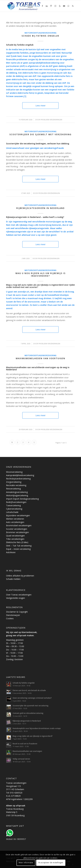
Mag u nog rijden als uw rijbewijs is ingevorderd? (40, 275)
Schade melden (13, 579)
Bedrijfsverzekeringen (16, 502)
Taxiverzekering (13, 505)
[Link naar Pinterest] (51, 6)
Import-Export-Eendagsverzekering (22, 499)
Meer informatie (26, 863)
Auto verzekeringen (15, 522)
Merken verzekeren (15, 519)
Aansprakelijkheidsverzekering (20, 475)
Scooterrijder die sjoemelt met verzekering (40, 134)
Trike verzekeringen (15, 539)
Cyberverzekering (14, 509)
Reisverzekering (13, 489)
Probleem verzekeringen (51, 120)
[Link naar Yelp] (60, 6)
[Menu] (29, 6)
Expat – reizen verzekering (18, 549)
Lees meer (40, 106)
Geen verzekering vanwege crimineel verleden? (32, 698)
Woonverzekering (14, 472)
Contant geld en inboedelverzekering (28, 713)
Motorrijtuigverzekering (17, 495)
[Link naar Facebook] (42, 6)
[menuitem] (22, 6)
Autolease (11, 552)
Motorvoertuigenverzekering (40, 33)
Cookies (10, 618)
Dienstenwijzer (13, 615)
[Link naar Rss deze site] (73, 6)
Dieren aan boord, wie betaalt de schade (29, 690)
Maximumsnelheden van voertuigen (40, 358)
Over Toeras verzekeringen (19, 595)
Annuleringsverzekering (17, 492)
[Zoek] (22, 6)
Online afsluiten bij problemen (20, 576)
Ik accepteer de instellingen (51, 863)
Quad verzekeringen (15, 536)
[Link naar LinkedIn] (47, 6)
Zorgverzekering (14, 482)
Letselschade (12, 512)
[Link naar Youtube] (64, 6)
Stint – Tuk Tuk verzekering (19, 546)
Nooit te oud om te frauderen (25, 744)
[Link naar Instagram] (55, 6)
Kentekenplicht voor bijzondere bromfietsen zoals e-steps (37, 728)
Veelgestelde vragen (16, 598)
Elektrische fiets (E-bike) (17, 542)
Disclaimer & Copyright (17, 612)
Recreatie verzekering (16, 485)
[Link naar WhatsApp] (68, 6)
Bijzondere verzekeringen (18, 515)
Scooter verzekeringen (17, 529)
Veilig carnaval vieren (21, 759)
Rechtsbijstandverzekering (18, 479)
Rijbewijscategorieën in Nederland (40, 208)
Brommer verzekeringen (17, 532)
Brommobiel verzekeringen (19, 525)
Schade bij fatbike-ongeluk (40, 36)
